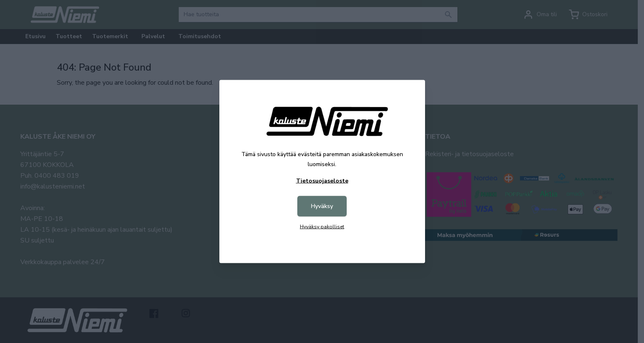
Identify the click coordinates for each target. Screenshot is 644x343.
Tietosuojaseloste (322, 181)
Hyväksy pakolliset (322, 227)
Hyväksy (322, 206)
